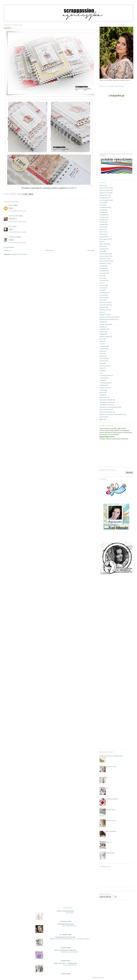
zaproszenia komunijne (106, 400)
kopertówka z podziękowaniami (114, 756)
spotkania (102, 356)
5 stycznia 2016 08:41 (17, 243)
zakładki (102, 395)
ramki (101, 341)
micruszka (102, 288)
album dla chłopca (110, 810)
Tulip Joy (70, 913)
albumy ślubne (104, 195)
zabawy (102, 392)
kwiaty (101, 278)
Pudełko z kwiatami (70, 952)
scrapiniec (102, 346)
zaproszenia (103, 397)
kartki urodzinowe (105, 261)
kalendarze (103, 249)
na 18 (101, 290)
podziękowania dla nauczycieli (108, 317)
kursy (101, 276)
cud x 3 (107, 788)
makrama (102, 285)
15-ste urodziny (70, 965)
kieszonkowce (103, 263)
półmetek (102, 322)
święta (101, 368)
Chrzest (102, 202)
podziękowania (104, 315)
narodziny (102, 298)
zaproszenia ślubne (105, 410)
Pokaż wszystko (98, 978)
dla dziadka (103, 215)
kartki (101, 251)
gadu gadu (102, 237)
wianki (101, 380)
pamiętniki (103, 307)
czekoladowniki (104, 207)
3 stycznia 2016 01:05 (17, 211)
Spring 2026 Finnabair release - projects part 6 (70, 939)
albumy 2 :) (108, 842)
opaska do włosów (105, 305)
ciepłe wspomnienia (111, 831)
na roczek (102, 295)
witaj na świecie (104, 388)
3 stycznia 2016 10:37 (17, 222)
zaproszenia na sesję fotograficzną (109, 407)
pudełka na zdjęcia (105, 336)
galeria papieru (104, 239)
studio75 (102, 361)
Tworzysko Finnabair (65, 937)
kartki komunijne (104, 254)
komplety (102, 266)
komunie (102, 268)
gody (101, 241)
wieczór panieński (105, 383)
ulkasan (11, 226)
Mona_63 (11, 205)
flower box (103, 232)
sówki (101, 354)
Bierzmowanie (104, 198)
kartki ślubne (103, 259)
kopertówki (103, 271)
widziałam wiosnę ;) (111, 820)
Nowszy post (7, 250)
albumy (102, 185)
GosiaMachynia (13, 237)
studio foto (103, 358)
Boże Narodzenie (104, 200)
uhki (101, 371)
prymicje (102, 327)
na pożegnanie (104, 293)
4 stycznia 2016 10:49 (17, 232)
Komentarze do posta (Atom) (19, 254)
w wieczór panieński (105, 375)
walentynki (103, 378)
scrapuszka (103, 349)
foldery (102, 234)
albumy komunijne (105, 190)
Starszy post (91, 250)
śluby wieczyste (104, 366)
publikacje (102, 332)
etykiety (102, 229)
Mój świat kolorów (14, 216)
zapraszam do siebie (111, 767)
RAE (101, 339)
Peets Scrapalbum (66, 911)
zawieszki (102, 417)
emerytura (102, 227)
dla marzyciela (70, 926)
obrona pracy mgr (104, 302)
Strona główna (49, 250)
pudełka (102, 334)
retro (101, 344)
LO (100, 283)
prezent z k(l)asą (104, 324)
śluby (101, 363)
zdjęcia (102, 419)
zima (106, 777)
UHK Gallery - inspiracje (65, 963)
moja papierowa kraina (66, 950)
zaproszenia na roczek (106, 405)
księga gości (103, 273)
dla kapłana (103, 220)
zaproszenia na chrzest (106, 402)
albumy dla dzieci (104, 188)
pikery (101, 312)
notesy (101, 300)
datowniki (102, 210)
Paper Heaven (103, 310)
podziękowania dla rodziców (108, 319)
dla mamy (102, 222)
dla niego (102, 224)
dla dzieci (102, 217)
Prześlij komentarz (9, 247)
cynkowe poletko (65, 924)
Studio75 (73, 188)
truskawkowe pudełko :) (112, 799)
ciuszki (102, 205)
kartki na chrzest (104, 256)
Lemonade (102, 280)
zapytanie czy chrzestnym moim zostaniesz (112, 414)
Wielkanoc (103, 385)
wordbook (102, 390)
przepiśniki (103, 329)
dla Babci (102, 212)
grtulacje (102, 246)
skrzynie (102, 351)
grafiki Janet (103, 244)
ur (100, 373)
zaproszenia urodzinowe (106, 412)
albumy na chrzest (105, 193)
